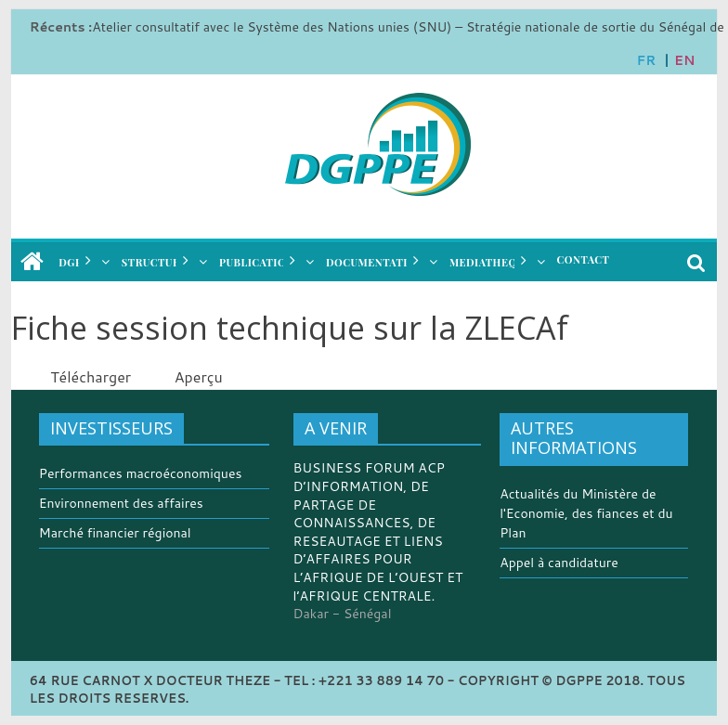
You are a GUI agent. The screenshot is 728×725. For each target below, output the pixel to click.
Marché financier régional (115, 533)
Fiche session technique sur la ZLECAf (290, 328)
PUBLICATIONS (260, 262)
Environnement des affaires (121, 503)
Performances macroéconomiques (141, 473)
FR (647, 60)
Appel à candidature (559, 563)
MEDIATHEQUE (490, 262)
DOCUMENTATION (375, 262)
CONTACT (584, 259)
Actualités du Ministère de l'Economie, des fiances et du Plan (586, 513)
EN (684, 60)
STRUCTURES (158, 262)
